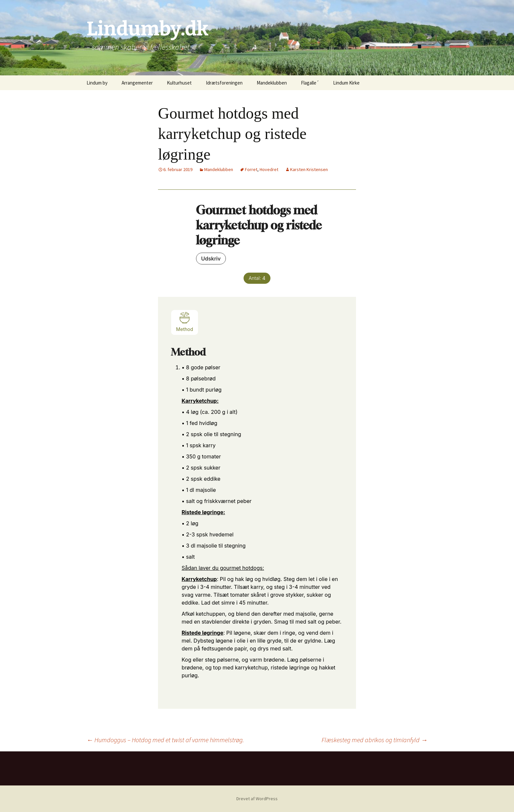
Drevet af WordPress (257, 799)
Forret (251, 169)
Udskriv (211, 259)
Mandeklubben (272, 83)
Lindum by (97, 83)
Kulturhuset (179, 83)
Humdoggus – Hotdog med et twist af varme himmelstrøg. (165, 740)
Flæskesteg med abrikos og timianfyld (375, 740)
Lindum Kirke (346, 83)
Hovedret (269, 169)
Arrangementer (137, 83)
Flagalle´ (310, 83)
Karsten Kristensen (309, 169)
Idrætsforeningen (224, 83)
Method (185, 322)
